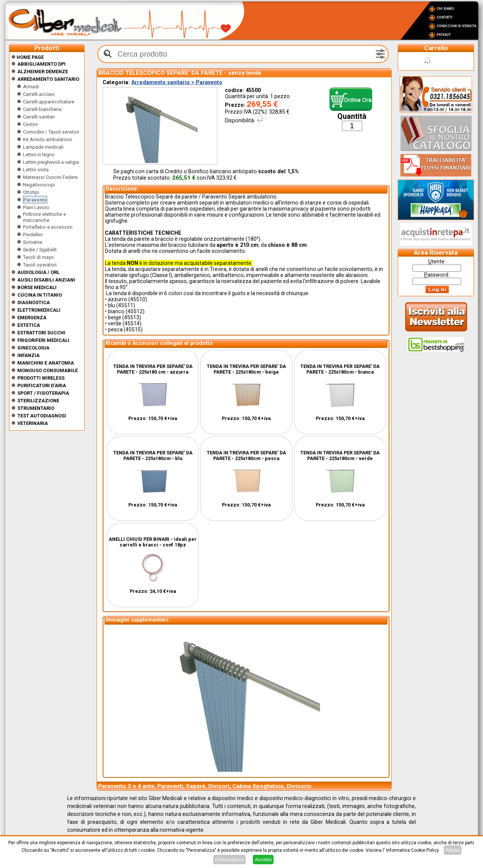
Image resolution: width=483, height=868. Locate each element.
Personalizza (229, 860)
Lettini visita (36, 170)
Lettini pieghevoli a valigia (51, 162)
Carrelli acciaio (39, 94)
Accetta (263, 860)
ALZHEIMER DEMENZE (43, 72)
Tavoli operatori (40, 265)
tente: (437, 262)
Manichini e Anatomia (46, 363)
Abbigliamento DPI (42, 64)
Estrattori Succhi (41, 333)
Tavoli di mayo (38, 257)
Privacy (444, 35)
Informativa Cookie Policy (412, 850)
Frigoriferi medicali (43, 340)
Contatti (445, 17)
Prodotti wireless (41, 378)
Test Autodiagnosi (42, 416)
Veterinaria (33, 423)
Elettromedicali (39, 310)
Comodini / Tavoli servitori (51, 132)
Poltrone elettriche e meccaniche (45, 217)
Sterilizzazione (38, 401)
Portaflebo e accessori (48, 227)
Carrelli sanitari (39, 117)
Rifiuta (453, 850)
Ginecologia (33, 348)
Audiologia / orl (38, 272)
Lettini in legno (39, 155)
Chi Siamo (445, 9)
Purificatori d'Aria (42, 386)
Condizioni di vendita (456, 26)
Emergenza (32, 318)
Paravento (35, 200)
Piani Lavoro (36, 207)
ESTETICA (29, 325)
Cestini (30, 124)
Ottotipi (31, 192)
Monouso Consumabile (48, 370)
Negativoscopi (39, 185)
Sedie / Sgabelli (40, 250)
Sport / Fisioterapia (43, 393)
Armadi (31, 87)
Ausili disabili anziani (46, 280)
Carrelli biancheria (42, 109)
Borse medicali (37, 287)
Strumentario (36, 408)
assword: (437, 275)
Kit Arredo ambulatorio (48, 139)
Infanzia (28, 355)
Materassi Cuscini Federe (50, 177)
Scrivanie (33, 242)
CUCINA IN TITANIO (40, 295)
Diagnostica (34, 302)
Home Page (28, 57)
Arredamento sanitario (48, 79)
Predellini (33, 235)
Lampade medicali (43, 147)
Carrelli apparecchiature (49, 102)
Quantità (352, 116)
